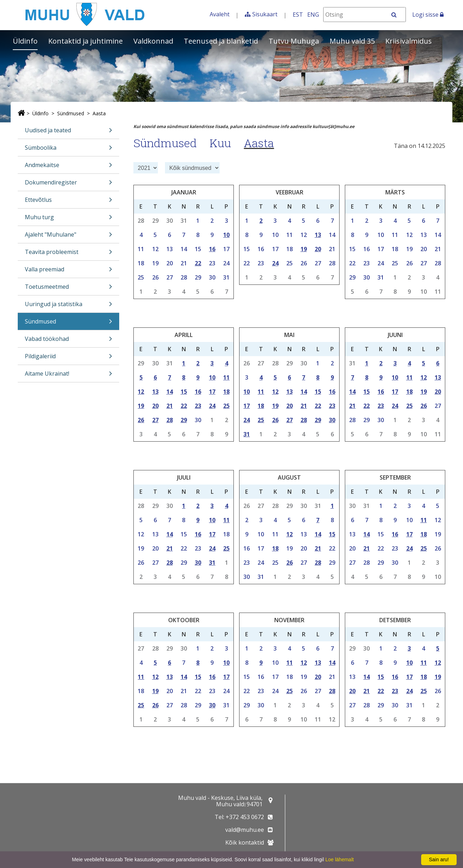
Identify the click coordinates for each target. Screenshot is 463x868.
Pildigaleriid (68, 358)
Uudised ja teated (68, 132)
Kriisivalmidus (409, 41)
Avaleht (220, 14)
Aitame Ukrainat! (68, 376)
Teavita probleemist (68, 254)
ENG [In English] (313, 15)
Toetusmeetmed (68, 289)
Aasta (99, 113)
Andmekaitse (68, 167)
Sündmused (71, 113)
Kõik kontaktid (245, 842)
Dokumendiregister (68, 185)
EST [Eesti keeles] (298, 15)
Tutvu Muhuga (294, 41)
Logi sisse (428, 15)
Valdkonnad (153, 41)
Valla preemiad (68, 272)
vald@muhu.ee (245, 830)
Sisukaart (265, 14)
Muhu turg (68, 219)
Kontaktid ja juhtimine (86, 41)
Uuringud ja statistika (68, 306)
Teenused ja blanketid (221, 41)
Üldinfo (25, 41)
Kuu (220, 143)
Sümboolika (68, 150)
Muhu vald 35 (352, 41)
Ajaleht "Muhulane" (68, 237)
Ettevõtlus (68, 202)
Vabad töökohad (68, 341)
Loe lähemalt (340, 859)
